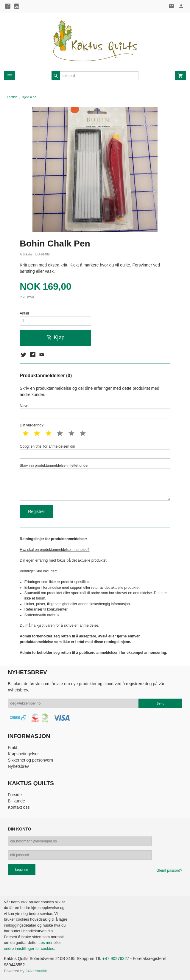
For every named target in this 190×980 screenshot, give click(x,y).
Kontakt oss (19, 807)
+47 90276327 (116, 959)
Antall (24, 313)
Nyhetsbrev (18, 766)
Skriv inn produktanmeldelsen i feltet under (95, 482)
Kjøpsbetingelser (23, 754)
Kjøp (56, 338)
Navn (95, 411)
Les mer (46, 943)
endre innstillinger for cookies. (29, 949)
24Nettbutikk (36, 971)
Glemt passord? (169, 870)
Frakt (13, 748)
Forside (12, 97)
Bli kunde (16, 801)
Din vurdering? (32, 425)
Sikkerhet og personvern (30, 760)
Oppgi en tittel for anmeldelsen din (95, 452)
